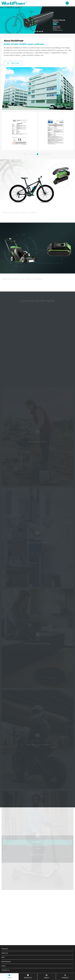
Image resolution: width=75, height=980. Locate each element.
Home (9, 977)
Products (28, 977)
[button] (33, 31)
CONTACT (65, 977)
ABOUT (47, 977)
